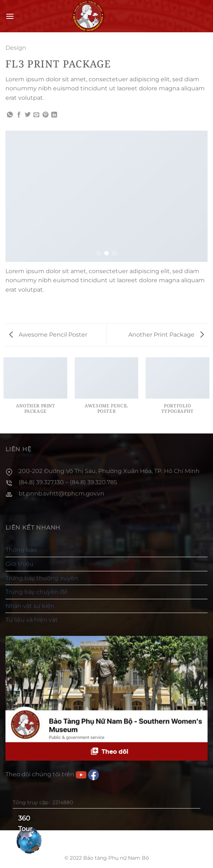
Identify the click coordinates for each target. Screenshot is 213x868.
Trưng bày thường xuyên (42, 578)
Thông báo (21, 550)
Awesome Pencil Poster (48, 335)
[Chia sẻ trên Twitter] (28, 115)
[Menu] (10, 16)
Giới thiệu (19, 564)
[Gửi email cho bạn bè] (36, 115)
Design (16, 48)
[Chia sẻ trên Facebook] (19, 115)
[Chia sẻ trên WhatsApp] (10, 115)
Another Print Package (166, 335)
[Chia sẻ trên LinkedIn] (54, 115)
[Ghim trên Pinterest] (45, 115)
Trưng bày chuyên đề (37, 592)
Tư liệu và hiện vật (32, 620)
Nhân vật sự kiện (30, 606)
